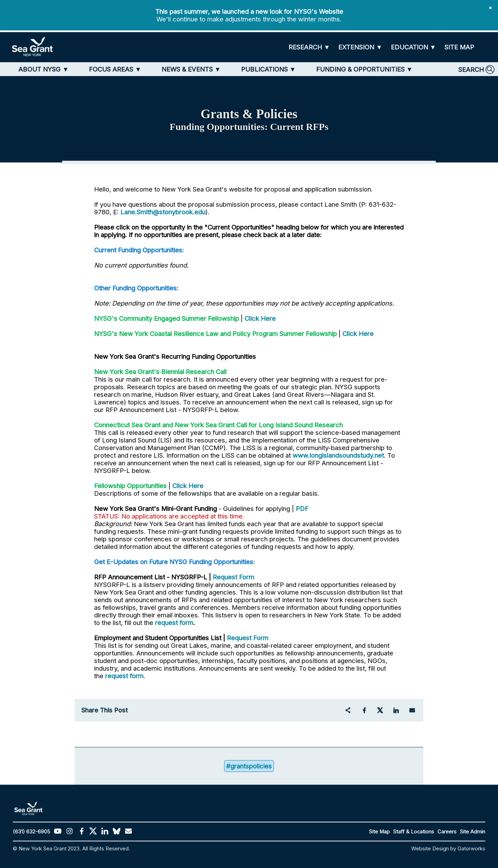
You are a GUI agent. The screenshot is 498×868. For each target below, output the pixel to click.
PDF (302, 508)
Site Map (379, 832)
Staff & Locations (414, 832)
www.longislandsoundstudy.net (338, 455)
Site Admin (473, 832)
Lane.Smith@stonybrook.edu (163, 212)
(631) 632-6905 (31, 832)
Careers (447, 832)
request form (174, 623)
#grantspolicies (249, 766)
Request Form (233, 577)
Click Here (260, 318)
